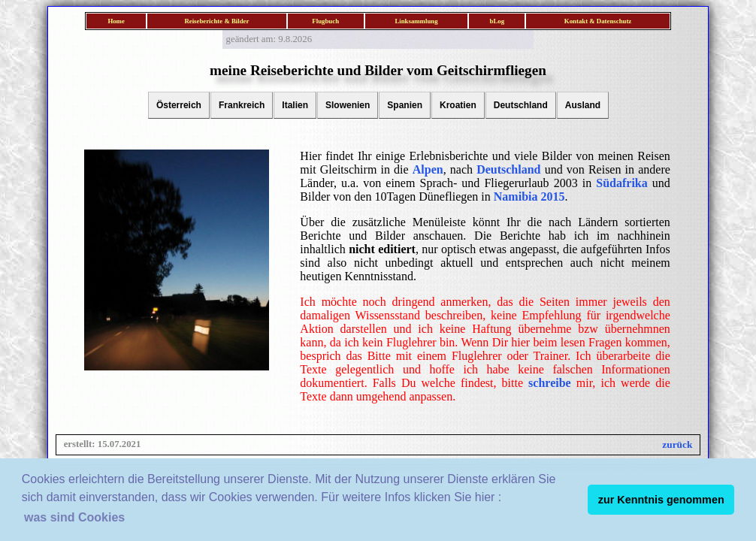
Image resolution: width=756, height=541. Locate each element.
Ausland (583, 105)
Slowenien (348, 105)
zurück (677, 444)
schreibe (550, 383)
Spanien (405, 105)
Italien (295, 105)
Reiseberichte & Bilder (216, 21)
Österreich (179, 105)
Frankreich (242, 105)
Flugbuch (325, 21)
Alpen (428, 169)
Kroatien (458, 105)
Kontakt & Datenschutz (598, 21)
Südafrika (621, 183)
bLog (497, 21)
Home (116, 21)
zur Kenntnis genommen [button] (661, 500)
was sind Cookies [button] (74, 517)
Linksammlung (416, 21)
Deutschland (521, 105)
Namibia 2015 (529, 196)
